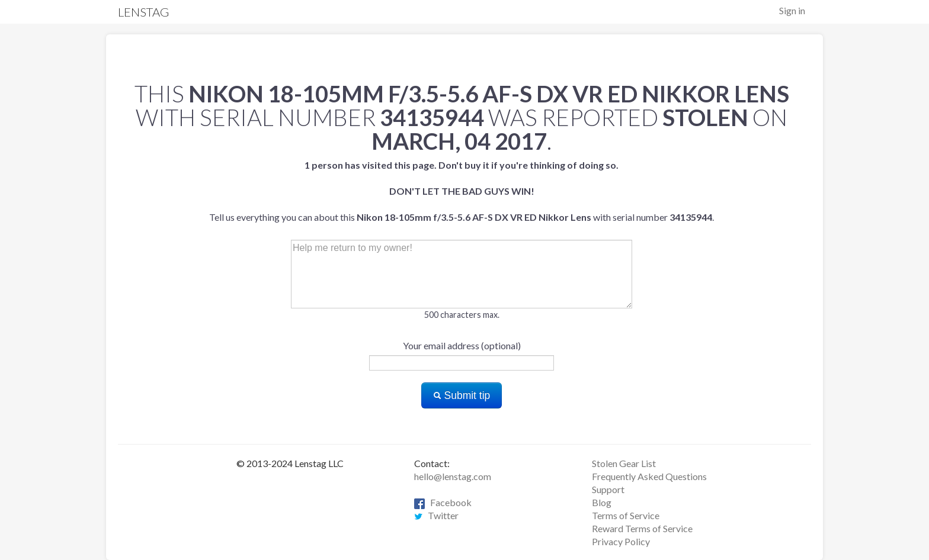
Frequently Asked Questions (649, 476)
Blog (602, 502)
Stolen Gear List (624, 463)
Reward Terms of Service (642, 528)
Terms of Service (626, 515)
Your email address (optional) (462, 345)
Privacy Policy (621, 541)
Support (608, 489)
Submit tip (462, 395)
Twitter (436, 515)
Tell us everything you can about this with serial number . (462, 191)
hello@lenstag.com (453, 476)
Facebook (443, 502)
